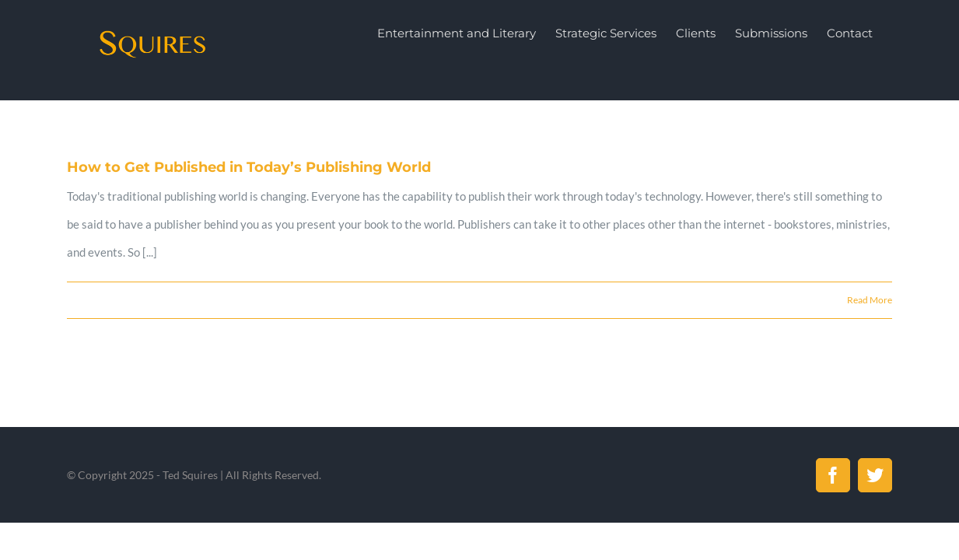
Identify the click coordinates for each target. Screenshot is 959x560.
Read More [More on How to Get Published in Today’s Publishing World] (870, 300)
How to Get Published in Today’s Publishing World (249, 167)
